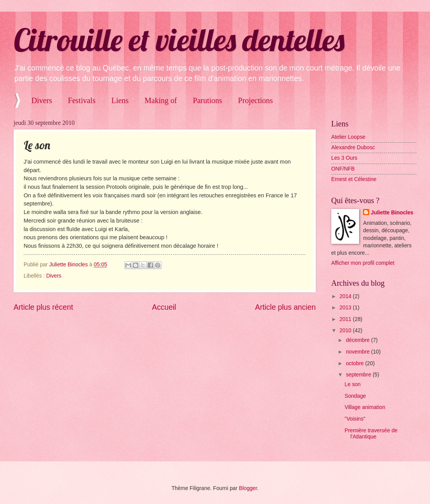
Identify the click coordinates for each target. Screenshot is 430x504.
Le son (352, 384)
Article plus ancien (285, 307)
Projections (255, 100)
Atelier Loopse (348, 137)
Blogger (248, 488)
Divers (42, 100)
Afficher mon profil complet (363, 263)
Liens (120, 100)
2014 (346, 296)
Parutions (208, 100)
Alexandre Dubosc (353, 148)
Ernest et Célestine (354, 179)
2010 (346, 331)
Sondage (355, 396)
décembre (359, 340)
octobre (356, 363)
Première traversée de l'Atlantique (371, 434)
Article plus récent (43, 307)
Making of (161, 100)
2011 (346, 319)
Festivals (82, 100)
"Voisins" (355, 419)
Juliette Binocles (392, 213)
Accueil (164, 307)
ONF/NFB (343, 169)
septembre (359, 375)
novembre (359, 352)
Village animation (365, 407)
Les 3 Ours (344, 158)
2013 (346, 308)
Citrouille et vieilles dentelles (179, 40)
